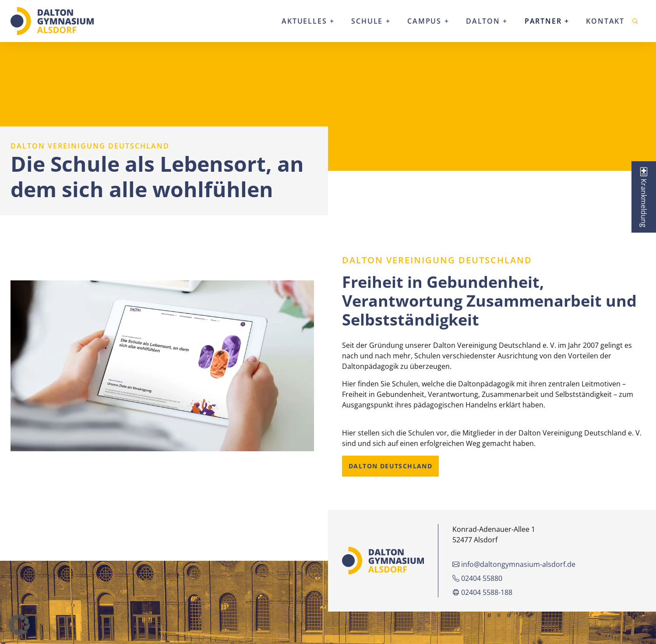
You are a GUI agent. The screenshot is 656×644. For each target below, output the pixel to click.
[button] (19, 625)
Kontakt (605, 21)
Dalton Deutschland (390, 466)
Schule (367, 21)
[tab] (644, 197)
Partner (543, 21)
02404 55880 (477, 578)
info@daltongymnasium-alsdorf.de (514, 564)
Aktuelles (304, 21)
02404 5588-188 (482, 592)
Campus (424, 21)
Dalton (483, 21)
